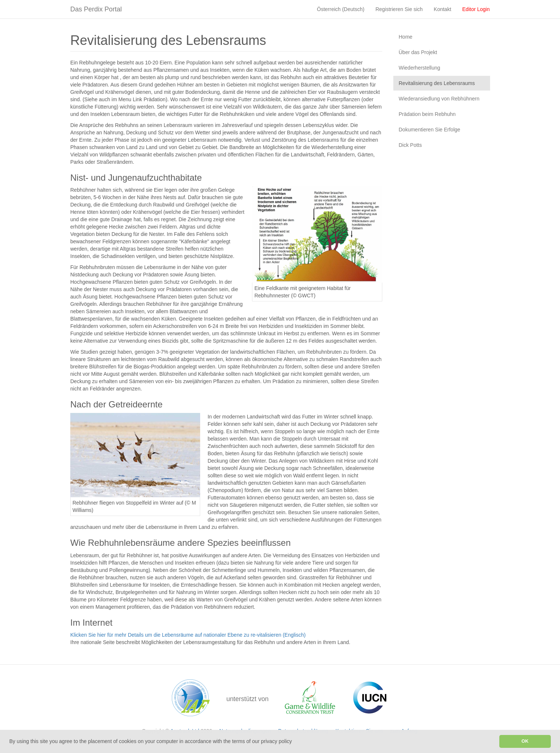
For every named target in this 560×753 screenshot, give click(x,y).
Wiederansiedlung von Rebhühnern (439, 99)
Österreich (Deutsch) (341, 9)
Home (406, 37)
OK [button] (525, 741)
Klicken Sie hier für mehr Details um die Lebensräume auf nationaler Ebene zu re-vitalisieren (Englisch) (188, 635)
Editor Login (476, 9)
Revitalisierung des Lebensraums (437, 83)
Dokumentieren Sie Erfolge (430, 130)
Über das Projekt (418, 52)
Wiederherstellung (420, 68)
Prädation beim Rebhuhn (427, 114)
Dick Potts (410, 145)
